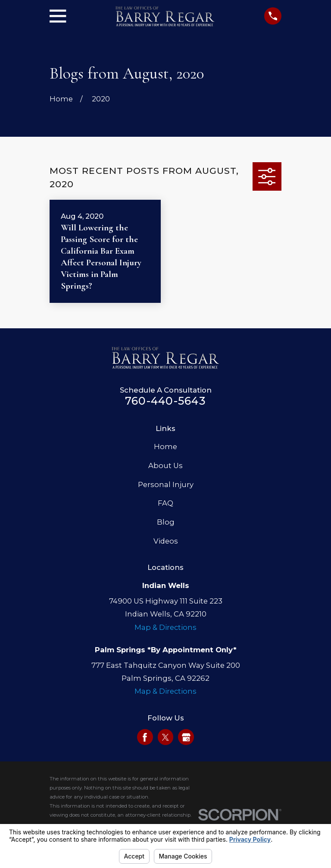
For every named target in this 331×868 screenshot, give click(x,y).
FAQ (165, 503)
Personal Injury (166, 484)
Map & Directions (165, 627)
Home (165, 447)
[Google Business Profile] (186, 737)
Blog (166, 522)
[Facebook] (145, 737)
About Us (165, 465)
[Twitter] (165, 737)
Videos (166, 541)
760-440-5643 (165, 401)
